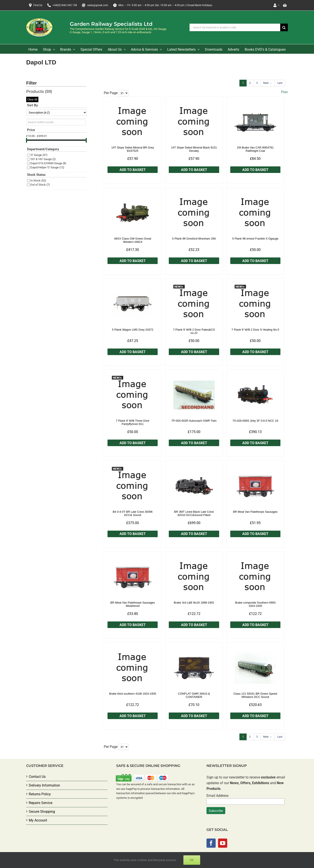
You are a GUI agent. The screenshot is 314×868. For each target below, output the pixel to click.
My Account (38, 820)
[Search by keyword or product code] (235, 27)
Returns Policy (40, 794)
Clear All (32, 99)
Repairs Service (41, 803)
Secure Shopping (42, 812)
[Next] (268, 83)
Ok (192, 860)
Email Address (218, 796)
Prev (284, 92)
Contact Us (37, 777)
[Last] (280, 83)
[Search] (284, 27)
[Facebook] (211, 843)
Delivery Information (44, 785)
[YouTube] (223, 843)
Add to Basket (133, 170)
